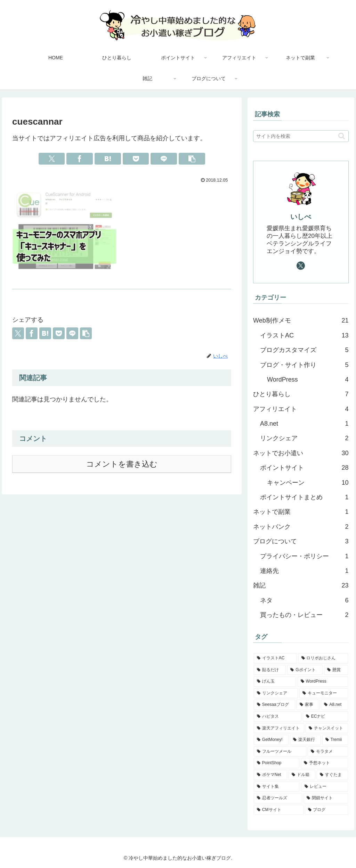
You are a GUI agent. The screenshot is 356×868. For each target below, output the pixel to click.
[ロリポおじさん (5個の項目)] (323, 658)
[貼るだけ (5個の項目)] (270, 670)
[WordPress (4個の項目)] (323, 682)
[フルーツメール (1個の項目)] (280, 752)
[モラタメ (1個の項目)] (328, 752)
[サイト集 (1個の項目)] (277, 787)
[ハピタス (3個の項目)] (278, 717)
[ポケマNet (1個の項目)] (270, 775)
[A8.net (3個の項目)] (334, 705)
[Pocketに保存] (136, 159)
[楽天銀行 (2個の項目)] (305, 740)
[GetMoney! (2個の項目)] (271, 740)
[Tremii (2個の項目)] (335, 740)
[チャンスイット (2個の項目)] (327, 728)
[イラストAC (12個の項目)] (275, 658)
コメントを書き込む (122, 464)
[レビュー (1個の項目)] (325, 787)
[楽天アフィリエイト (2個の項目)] (279, 728)
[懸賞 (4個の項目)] (336, 670)
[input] (301, 136)
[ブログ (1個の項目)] (326, 810)
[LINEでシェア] (164, 159)
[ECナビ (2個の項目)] (325, 717)
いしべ (301, 217)
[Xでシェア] (52, 159)
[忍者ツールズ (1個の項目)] (278, 798)
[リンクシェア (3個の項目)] (276, 693)
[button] (192, 159)
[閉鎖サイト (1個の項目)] (326, 798)
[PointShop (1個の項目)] (277, 763)
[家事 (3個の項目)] (308, 705)
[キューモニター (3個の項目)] (323, 693)
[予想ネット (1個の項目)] (324, 763)
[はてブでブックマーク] (108, 159)
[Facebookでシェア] (80, 159)
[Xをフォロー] (301, 266)
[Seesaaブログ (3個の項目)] (274, 705)
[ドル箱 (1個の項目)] (302, 775)
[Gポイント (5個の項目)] (305, 670)
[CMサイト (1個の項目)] (279, 810)
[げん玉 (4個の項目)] (275, 682)
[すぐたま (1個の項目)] (332, 775)
